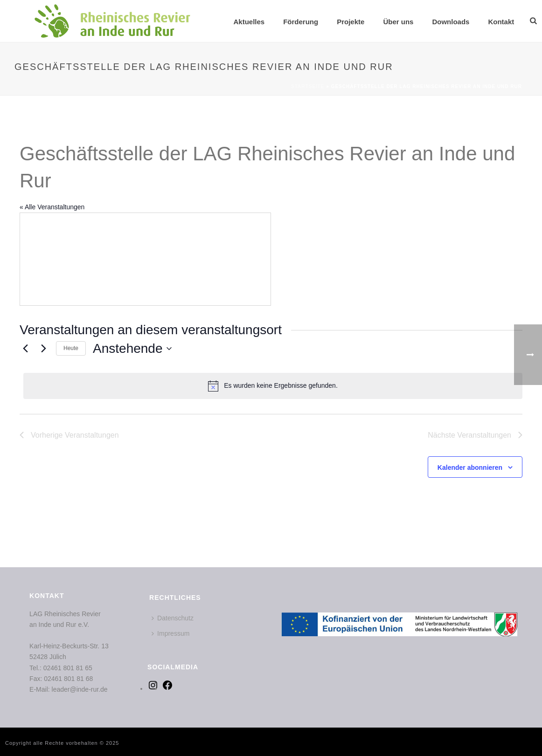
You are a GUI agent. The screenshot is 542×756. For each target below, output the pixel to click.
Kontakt (501, 22)
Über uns (398, 22)
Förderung (301, 22)
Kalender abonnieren (470, 467)
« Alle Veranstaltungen (52, 207)
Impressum (170, 633)
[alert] (273, 386)
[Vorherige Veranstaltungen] (25, 349)
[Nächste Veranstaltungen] (43, 349)
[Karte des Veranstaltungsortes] (145, 259)
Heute (71, 348)
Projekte (351, 22)
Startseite (308, 86)
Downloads (451, 22)
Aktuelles (249, 22)
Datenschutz (173, 618)
